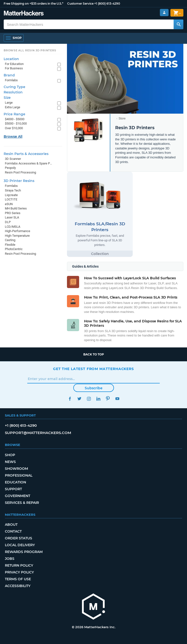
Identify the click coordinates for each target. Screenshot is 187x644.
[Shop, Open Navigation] (14, 38)
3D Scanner (13, 159)
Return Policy (19, 565)
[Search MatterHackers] (178, 24)
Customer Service (80, 4)
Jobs (10, 559)
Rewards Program (24, 552)
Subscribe (94, 388)
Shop (10, 455)
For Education (14, 64)
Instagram (89, 399)
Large (9, 103)
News (10, 462)
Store (122, 118)
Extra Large (13, 107)
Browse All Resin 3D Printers (30, 50)
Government (18, 496)
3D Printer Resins (19, 181)
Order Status (19, 538)
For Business (14, 68)
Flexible (10, 245)
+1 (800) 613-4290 (107, 4)
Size (7, 98)
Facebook (70, 399)
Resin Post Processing (20, 172)
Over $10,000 (14, 128)
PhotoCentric (14, 249)
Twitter (79, 399)
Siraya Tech (13, 190)
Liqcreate (11, 195)
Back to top (94, 354)
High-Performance (18, 231)
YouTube (117, 399)
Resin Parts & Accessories (26, 154)
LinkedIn (98, 399)
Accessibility (18, 586)
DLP (8, 222)
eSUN (9, 204)
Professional (19, 475)
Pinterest (108, 399)
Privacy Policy (19, 572)
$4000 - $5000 (15, 119)
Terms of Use (18, 579)
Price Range (14, 114)
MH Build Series (16, 208)
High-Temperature (17, 236)
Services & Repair (22, 503)
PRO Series (13, 213)
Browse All (13, 136)
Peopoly (10, 168)
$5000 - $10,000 (16, 123)
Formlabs (11, 80)
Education (15, 482)
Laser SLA (12, 217)
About (11, 525)
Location (11, 59)
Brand (9, 75)
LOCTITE (11, 199)
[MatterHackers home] (93, 607)
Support (13, 489)
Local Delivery (20, 545)
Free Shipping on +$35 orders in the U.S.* (33, 4)
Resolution (13, 92)
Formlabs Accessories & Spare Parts (29, 163)
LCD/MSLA (13, 227)
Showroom (16, 469)
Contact (13, 531)
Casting (10, 240)
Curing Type (14, 87)
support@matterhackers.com (38, 433)
